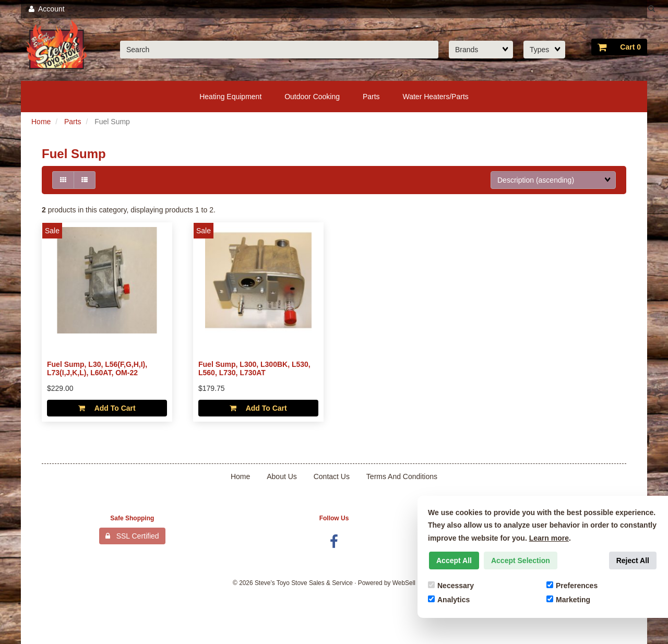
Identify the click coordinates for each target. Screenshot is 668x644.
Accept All (454, 560)
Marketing (568, 600)
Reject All (633, 560)
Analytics (449, 600)
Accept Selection (521, 560)
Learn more (549, 538)
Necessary (451, 586)
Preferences (572, 586)
